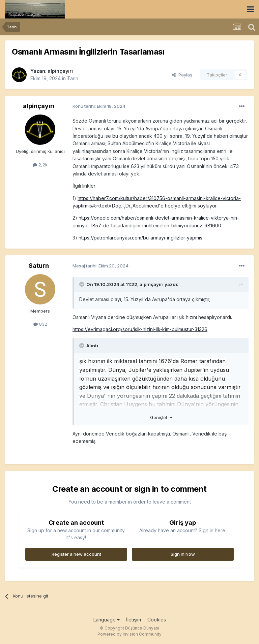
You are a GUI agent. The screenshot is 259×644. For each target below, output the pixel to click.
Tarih (73, 78)
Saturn (39, 266)
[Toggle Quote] (82, 284)
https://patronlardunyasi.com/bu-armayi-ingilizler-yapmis (140, 238)
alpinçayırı (60, 71)
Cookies (157, 620)
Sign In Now (183, 554)
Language (107, 620)
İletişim (134, 620)
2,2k (40, 165)
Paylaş (182, 75)
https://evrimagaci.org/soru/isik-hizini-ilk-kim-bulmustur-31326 (140, 329)
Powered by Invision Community (129, 634)
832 (40, 324)
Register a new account (76, 554)
